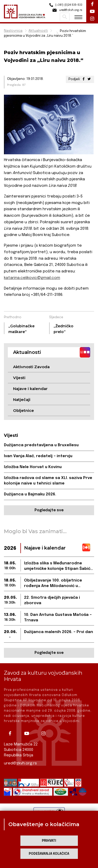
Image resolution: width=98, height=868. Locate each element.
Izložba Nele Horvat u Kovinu (33, 467)
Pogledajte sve (49, 510)
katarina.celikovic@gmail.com (32, 278)
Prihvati (49, 841)
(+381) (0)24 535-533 (65, 5)
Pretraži (65, 17)
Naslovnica (13, 31)
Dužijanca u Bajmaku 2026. (30, 494)
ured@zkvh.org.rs (20, 763)
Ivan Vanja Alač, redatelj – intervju (38, 456)
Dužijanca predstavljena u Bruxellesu (41, 445)
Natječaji (22, 400)
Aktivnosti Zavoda (31, 367)
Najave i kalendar (30, 389)
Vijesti (19, 378)
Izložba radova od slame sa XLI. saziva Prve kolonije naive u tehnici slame (48, 481)
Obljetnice (24, 410)
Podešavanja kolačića (49, 854)
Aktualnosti (38, 31)
